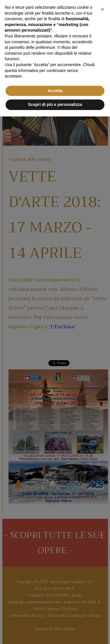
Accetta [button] (55, 91)
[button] (102, 9)
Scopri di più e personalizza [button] (55, 104)
